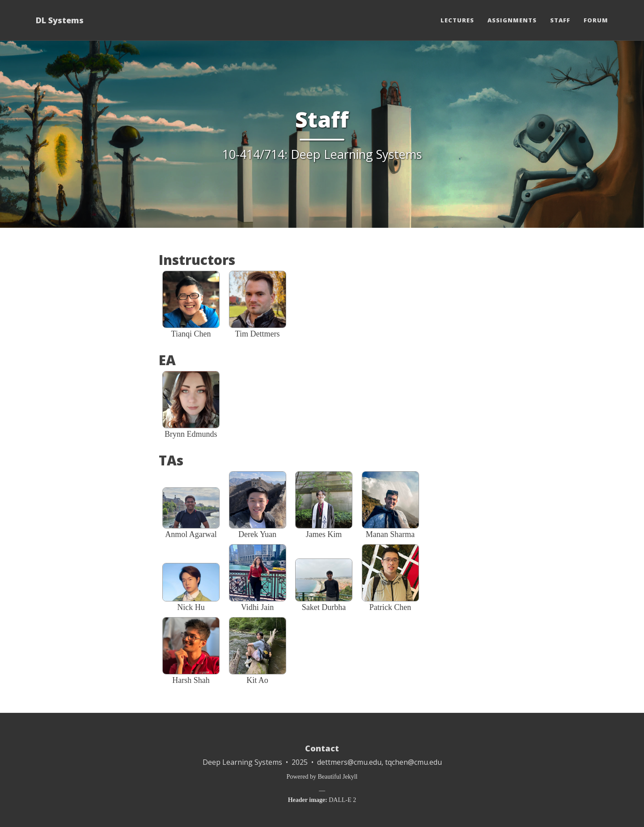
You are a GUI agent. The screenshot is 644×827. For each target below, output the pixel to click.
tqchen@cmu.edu (413, 762)
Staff (560, 20)
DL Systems (60, 20)
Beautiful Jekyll (337, 777)
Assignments (512, 20)
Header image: (308, 800)
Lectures (457, 20)
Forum (596, 20)
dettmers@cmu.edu (349, 762)
